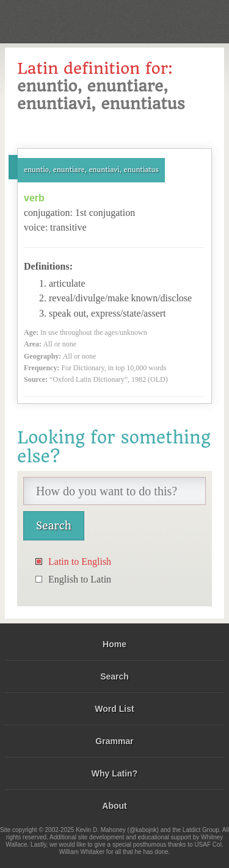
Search (114, 676)
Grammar (114, 741)
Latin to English (80, 561)
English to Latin (80, 579)
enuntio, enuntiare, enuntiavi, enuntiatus (91, 170)
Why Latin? (114, 773)
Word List (114, 709)
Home (114, 644)
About (114, 806)
